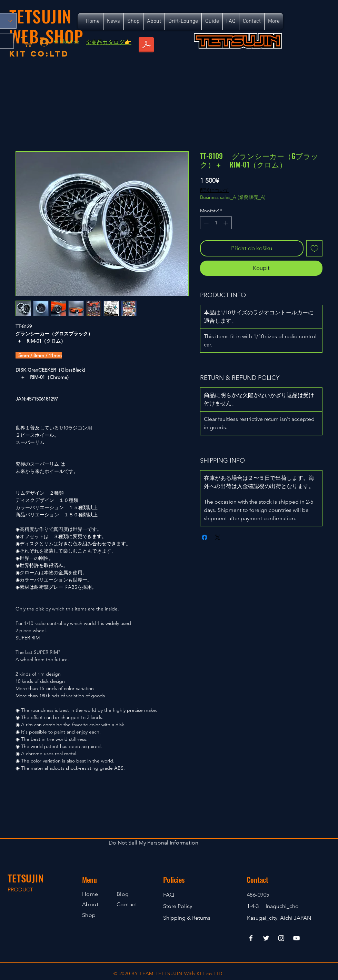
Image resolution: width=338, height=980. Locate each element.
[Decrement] (205, 223)
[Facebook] (251, 938)
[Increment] (226, 223)
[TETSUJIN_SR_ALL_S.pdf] (146, 46)
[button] (27, 42)
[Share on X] (218, 537)
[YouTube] (296, 938)
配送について (215, 190)
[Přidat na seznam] (315, 249)
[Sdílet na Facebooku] (205, 537)
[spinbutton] (216, 223)
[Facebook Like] (270, 58)
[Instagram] (281, 938)
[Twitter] (266, 938)
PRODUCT (20, 890)
